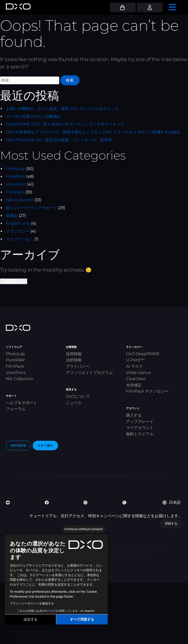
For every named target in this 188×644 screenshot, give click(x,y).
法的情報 (74, 360)
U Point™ (135, 360)
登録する (171, 523)
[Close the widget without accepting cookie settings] (84, 529)
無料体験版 (18, 445)
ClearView (136, 379)
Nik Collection (20, 200)
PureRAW (16, 177)
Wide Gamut (139, 373)
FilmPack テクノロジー (147, 391)
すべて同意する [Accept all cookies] (82, 619)
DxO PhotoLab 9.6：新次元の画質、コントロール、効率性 (59, 140)
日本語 (172, 502)
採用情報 (74, 354)
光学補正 (134, 385)
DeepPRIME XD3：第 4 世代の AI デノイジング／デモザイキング (65, 124)
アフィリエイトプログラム (89, 373)
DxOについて (78, 396)
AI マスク (134, 366)
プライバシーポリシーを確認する (32, 603)
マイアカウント (140, 428)
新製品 (12, 216)
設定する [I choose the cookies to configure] (31, 619)
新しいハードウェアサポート (32, 208)
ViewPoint (16, 184)
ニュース (74, 403)
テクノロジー (18, 231)
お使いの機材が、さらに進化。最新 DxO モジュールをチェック (62, 109)
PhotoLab (16, 169)
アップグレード (140, 422)
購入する (134, 415)
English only (18, 223)
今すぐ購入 (45, 445)
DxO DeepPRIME (143, 354)
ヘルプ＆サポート (22, 403)
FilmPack (15, 192)
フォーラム (16, 409)
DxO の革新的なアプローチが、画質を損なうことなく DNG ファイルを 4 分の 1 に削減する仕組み (93, 132)
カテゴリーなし (20, 239)
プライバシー (78, 366)
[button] (7, 639)
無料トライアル (140, 434)
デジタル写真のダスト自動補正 (34, 116)
